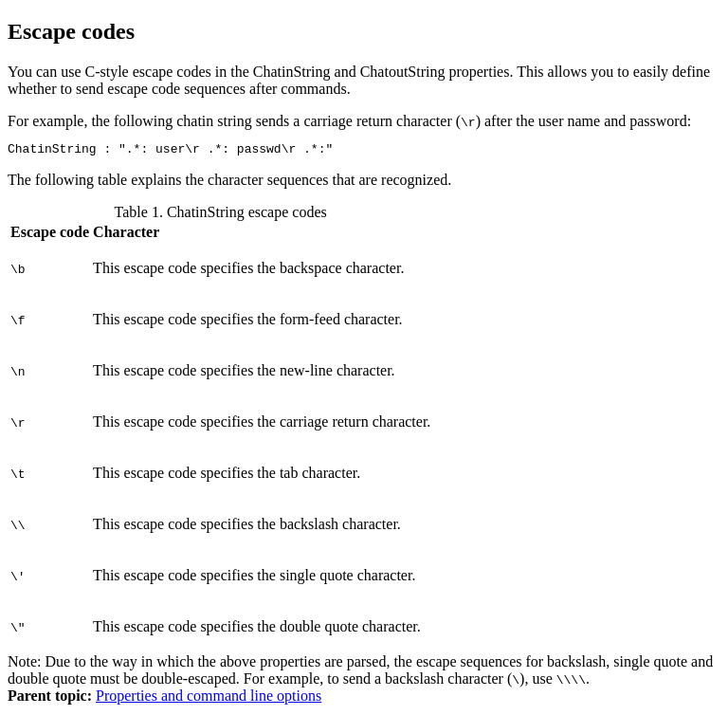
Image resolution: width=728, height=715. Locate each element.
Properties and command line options (209, 698)
